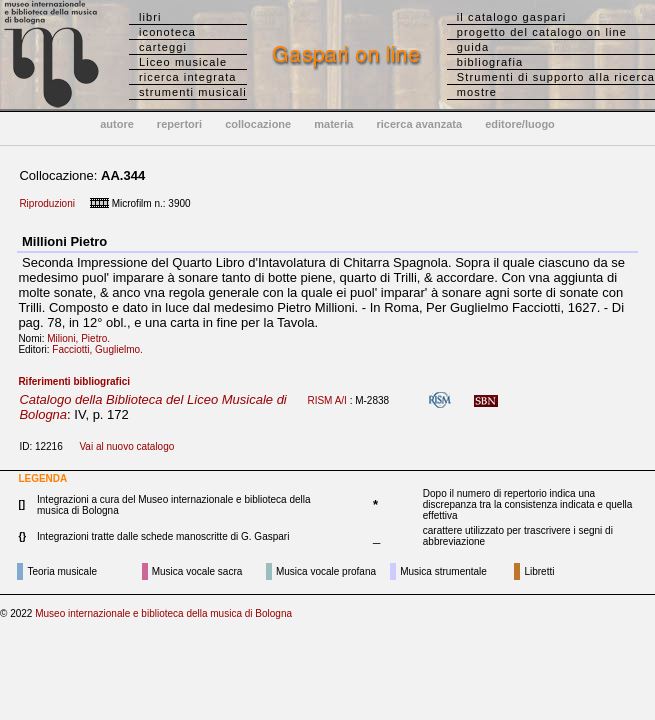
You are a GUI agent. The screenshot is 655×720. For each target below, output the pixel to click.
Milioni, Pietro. (82, 338)
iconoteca (167, 32)
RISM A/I (326, 400)
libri (150, 17)
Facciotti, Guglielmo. (101, 349)
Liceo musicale (183, 62)
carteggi (163, 47)
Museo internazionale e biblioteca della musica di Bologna (163, 613)
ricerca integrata (188, 77)
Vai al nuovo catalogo (126, 446)
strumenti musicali (193, 92)
